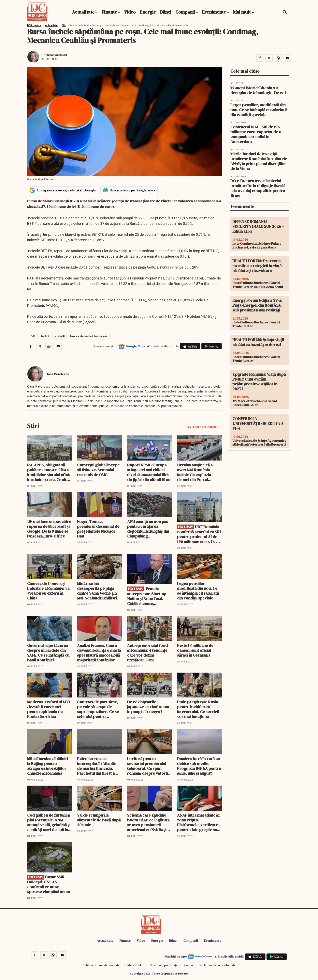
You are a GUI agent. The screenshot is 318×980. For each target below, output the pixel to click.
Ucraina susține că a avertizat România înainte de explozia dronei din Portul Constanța (195, 472)
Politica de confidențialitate (101, 965)
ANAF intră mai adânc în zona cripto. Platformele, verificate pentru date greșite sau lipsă (198, 822)
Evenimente (214, 12)
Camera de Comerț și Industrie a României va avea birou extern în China (48, 591)
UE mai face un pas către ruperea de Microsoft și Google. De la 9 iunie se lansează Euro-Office (49, 529)
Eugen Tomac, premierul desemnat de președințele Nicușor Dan (98, 529)
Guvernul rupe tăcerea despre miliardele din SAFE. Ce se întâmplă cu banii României (48, 653)
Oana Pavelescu (56, 55)
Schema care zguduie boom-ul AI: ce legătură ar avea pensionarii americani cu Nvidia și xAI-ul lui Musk (148, 822)
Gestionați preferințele (165, 965)
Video (130, 12)
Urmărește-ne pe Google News (133, 190)
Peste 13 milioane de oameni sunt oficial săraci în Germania (195, 650)
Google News (136, 346)
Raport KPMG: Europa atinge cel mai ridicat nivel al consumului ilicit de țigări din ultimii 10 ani (149, 472)
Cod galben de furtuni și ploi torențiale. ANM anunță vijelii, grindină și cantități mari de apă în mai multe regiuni (49, 822)
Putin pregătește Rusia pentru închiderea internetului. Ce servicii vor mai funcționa (198, 709)
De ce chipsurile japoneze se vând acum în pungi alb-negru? (148, 707)
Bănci (166, 12)
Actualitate (83, 12)
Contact (189, 965)
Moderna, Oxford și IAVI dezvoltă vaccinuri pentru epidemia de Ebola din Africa (49, 709)
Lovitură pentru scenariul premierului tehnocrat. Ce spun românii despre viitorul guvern (148, 766)
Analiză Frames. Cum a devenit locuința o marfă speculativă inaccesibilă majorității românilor (99, 653)
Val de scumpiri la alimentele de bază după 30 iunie (99, 820)
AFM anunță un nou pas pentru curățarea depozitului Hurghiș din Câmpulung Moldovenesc (148, 529)
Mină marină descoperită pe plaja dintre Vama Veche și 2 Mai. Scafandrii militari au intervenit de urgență (99, 591)
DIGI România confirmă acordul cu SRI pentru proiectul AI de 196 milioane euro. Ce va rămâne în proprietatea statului (199, 534)
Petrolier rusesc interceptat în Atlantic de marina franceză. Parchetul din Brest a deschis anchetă (97, 766)
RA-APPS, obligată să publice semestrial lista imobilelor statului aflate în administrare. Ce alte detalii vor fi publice (49, 472)
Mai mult (244, 12)
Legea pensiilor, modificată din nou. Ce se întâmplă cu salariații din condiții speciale (198, 591)
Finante (109, 12)
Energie (148, 12)
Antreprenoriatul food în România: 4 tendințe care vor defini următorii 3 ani (147, 653)
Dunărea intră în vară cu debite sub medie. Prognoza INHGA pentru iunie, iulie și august (199, 766)
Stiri (64, 25)
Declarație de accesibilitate (217, 965)
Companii (185, 12)
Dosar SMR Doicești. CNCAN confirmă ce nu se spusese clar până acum (49, 884)
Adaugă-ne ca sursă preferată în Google (66, 190)
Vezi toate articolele (201, 427)
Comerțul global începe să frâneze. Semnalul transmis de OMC (98, 470)
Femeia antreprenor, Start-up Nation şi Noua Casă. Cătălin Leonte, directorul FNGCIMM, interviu (147, 596)
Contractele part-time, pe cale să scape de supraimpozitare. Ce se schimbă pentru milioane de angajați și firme (98, 709)
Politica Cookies (135, 965)
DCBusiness (34, 25)
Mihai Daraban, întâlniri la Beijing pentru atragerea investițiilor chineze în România (48, 766)
